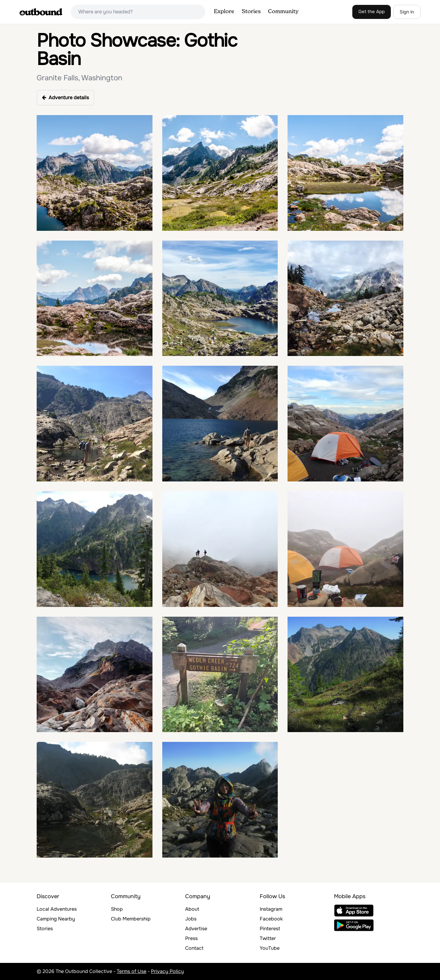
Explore (224, 12)
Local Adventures (57, 909)
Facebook (271, 919)
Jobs (191, 919)
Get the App (372, 12)
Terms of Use (132, 971)
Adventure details (65, 98)
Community (283, 12)
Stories (251, 12)
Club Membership (131, 919)
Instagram (271, 909)
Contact (194, 948)
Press (191, 938)
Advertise (196, 929)
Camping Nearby (56, 919)
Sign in (407, 12)
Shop (117, 909)
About (192, 909)
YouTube (270, 948)
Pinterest (270, 929)
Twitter (268, 938)
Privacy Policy (167, 971)
